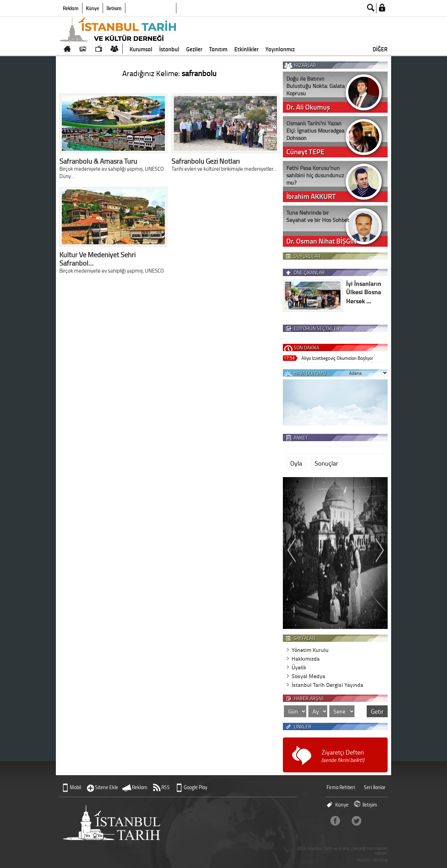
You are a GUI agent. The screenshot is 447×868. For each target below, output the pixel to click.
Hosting (380, 860)
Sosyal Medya (308, 676)
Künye (93, 8)
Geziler (194, 49)
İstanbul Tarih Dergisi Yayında (327, 685)
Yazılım (363, 860)
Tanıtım (218, 49)
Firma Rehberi (341, 787)
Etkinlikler (246, 49)
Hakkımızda (306, 658)
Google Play (196, 787)
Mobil (75, 787)
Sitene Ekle (107, 787)
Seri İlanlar (375, 787)
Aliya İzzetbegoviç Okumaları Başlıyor (337, 358)
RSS (166, 787)
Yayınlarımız (280, 49)
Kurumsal (141, 49)
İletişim (114, 8)
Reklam (71, 8)
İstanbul (169, 49)
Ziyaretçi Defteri (343, 756)
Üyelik (299, 667)
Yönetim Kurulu (310, 650)
